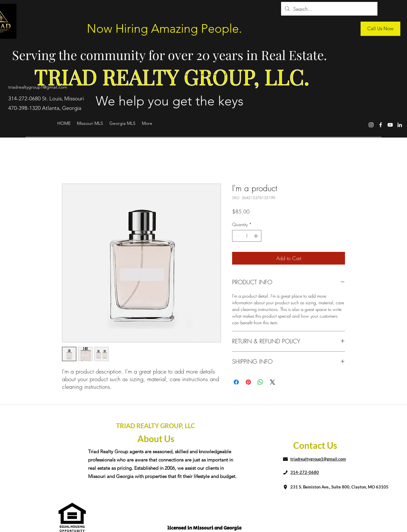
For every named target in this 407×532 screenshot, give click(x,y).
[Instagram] (371, 125)
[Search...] (329, 9)
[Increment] (256, 236)
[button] (203, 69)
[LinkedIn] (400, 125)
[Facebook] (381, 125)
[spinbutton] (247, 236)
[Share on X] (272, 382)
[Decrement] (237, 236)
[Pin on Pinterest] (248, 382)
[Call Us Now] (380, 29)
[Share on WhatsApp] (260, 382)
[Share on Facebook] (236, 382)
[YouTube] (390, 125)
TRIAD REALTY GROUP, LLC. (172, 76)
